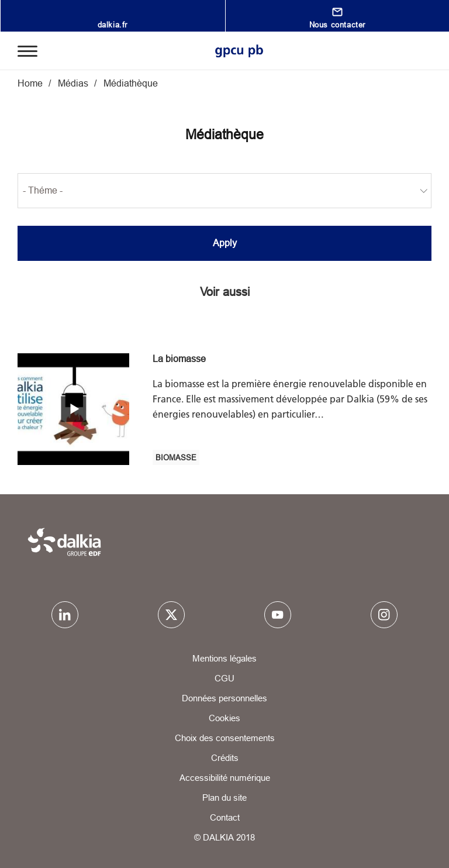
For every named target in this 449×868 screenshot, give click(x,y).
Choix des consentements (225, 738)
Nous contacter (337, 25)
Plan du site (224, 798)
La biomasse (179, 359)
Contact (225, 817)
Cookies (224, 718)
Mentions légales (224, 658)
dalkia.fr (113, 25)
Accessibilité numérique (225, 778)
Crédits (225, 758)
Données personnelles (224, 698)
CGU (224, 678)
